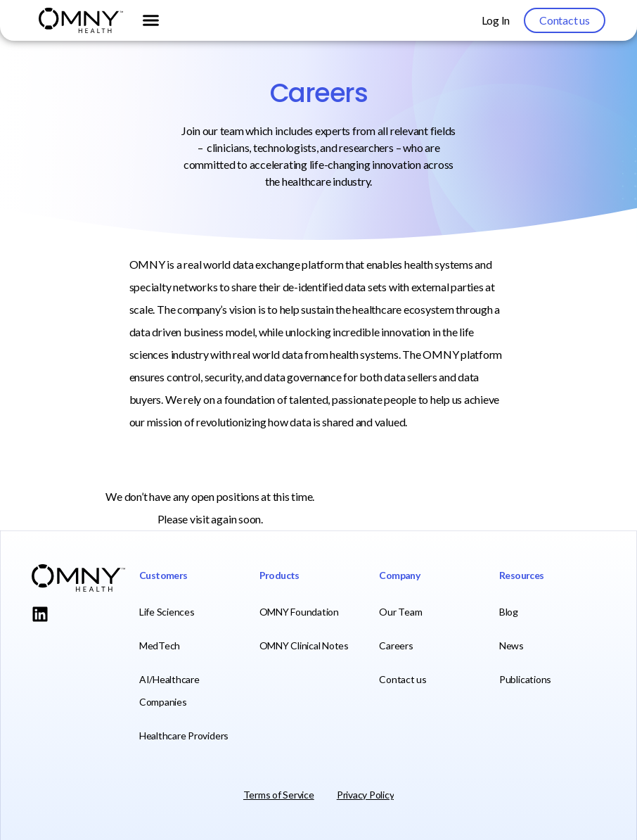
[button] (150, 20)
